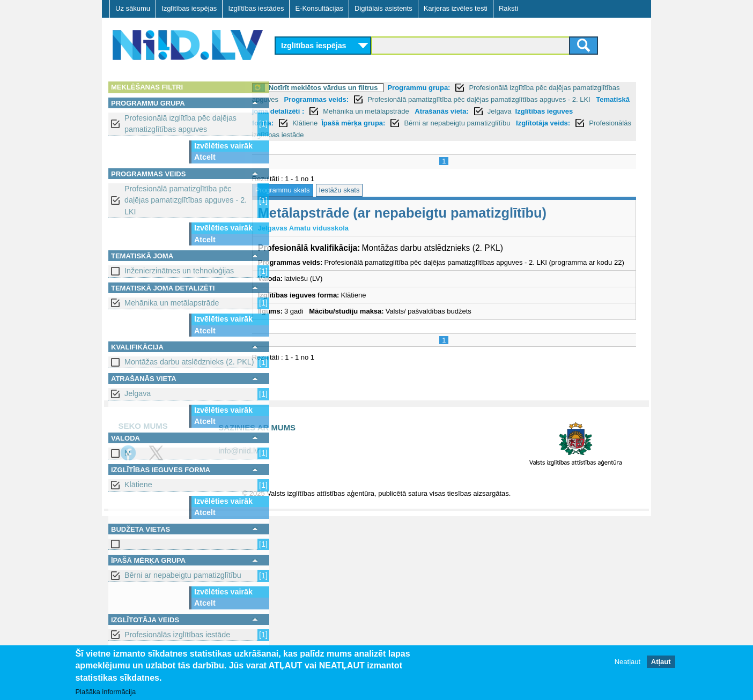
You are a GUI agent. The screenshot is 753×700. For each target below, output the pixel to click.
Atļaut (661, 662)
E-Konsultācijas (319, 8)
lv (127, 453)
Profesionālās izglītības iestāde (177, 635)
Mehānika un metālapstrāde (172, 303)
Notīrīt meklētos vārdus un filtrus (349, 88)
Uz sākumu (133, 8)
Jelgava (138, 393)
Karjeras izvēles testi (456, 8)
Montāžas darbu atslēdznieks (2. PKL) (189, 362)
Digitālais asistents (383, 8)
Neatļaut (627, 662)
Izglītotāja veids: (354, 135)
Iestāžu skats (365, 190)
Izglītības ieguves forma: (383, 123)
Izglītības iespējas (189, 8)
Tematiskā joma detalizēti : (378, 111)
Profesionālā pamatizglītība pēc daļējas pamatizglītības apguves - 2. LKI (186, 200)
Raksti (508, 8)
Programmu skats (308, 190)
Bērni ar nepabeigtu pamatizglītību (183, 575)
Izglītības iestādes (256, 8)
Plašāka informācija (105, 692)
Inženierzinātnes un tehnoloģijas (179, 271)
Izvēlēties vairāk (223, 146)
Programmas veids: (391, 99)
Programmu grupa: (445, 88)
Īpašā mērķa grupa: (503, 123)
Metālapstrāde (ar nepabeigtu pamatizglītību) (428, 213)
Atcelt (205, 157)
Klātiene (138, 485)
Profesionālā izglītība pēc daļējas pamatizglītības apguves (180, 124)
